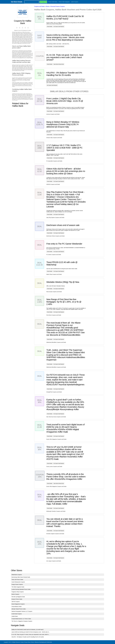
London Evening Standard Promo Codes (21, 589)
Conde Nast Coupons (17, 614)
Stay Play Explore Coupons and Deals (55, 217)
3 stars (23, 28)
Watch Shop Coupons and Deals (54, 274)
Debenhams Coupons (17, 575)
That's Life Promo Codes (17, 580)
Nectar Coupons (15, 594)
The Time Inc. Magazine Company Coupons (22, 621)
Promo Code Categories (64, 2)
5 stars (28, 28)
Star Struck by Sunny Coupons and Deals (56, 417)
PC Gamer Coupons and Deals (54, 255)
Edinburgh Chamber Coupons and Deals (56, 511)
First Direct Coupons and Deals (54, 315)
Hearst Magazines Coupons (18, 604)
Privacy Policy (27, 642)
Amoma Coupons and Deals (53, 114)
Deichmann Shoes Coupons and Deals (56, 236)
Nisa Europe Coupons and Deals (54, 292)
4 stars (25, 28)
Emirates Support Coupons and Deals (55, 534)
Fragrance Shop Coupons (18, 592)
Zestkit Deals (15, 616)
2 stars (20, 28)
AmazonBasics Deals (17, 607)
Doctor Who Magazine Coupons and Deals (56, 439)
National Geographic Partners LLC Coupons (22, 611)
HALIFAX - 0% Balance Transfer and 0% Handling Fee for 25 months (28, 637)
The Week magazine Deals (18, 587)
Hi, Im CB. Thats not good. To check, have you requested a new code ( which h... (30, 635)
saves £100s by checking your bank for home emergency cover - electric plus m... (31, 632)
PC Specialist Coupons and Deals (54, 161)
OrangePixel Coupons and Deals (54, 392)
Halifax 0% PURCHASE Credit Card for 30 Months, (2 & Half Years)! (28, 630)
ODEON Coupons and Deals (53, 184)
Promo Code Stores (53, 2)
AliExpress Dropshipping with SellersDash (43, 642)
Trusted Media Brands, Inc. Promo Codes (21, 619)
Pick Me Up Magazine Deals (18, 597)
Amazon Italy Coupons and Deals (54, 138)
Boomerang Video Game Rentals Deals (21, 577)
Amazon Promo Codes (17, 599)
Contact (22, 642)
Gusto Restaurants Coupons (18, 582)
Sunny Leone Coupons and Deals (54, 466)
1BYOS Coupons (16, 602)
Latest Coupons (75, 2)
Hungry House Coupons (17, 584)
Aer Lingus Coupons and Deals (54, 561)
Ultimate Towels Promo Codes (19, 609)
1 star (17, 28)
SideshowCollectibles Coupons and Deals (56, 342)
